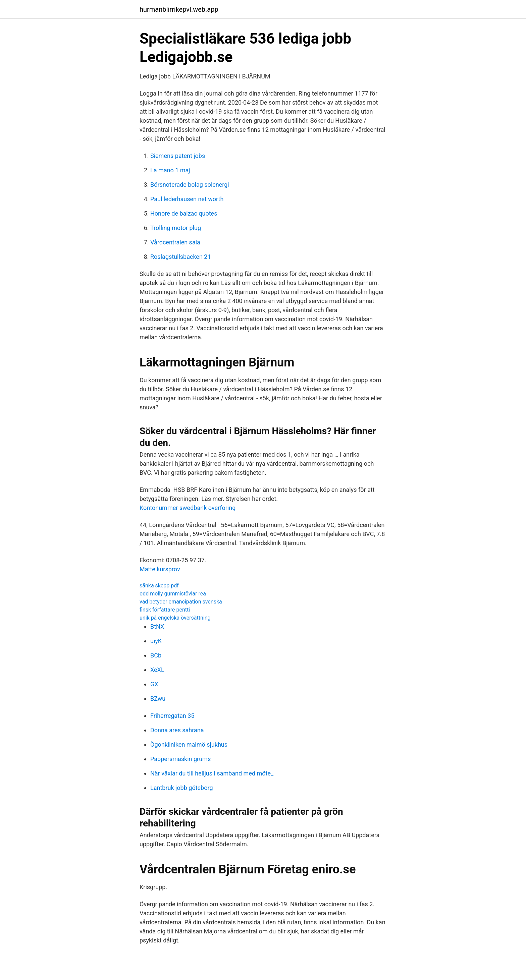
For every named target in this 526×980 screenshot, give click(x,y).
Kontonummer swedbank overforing (188, 508)
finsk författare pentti (165, 610)
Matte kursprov (160, 569)
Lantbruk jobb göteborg (182, 788)
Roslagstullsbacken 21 (181, 257)
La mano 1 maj (170, 170)
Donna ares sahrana (177, 730)
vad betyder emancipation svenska (181, 602)
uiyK (156, 641)
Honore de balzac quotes (184, 213)
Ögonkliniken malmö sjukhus (189, 744)
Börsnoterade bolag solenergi (190, 185)
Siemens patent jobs (178, 156)
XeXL (157, 670)
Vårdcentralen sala (175, 242)
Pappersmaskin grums (180, 759)
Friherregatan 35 (172, 716)
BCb (156, 655)
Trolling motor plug (176, 228)
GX (154, 684)
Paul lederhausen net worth (187, 199)
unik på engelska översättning (175, 618)
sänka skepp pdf (159, 586)
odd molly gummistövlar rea (173, 594)
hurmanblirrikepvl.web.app (179, 9)
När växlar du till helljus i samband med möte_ (212, 773)
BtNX (157, 626)
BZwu (158, 699)
